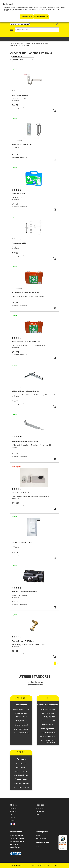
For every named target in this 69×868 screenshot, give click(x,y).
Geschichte (14, 809)
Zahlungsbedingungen (17, 841)
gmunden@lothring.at (21, 775)
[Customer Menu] (57, 24)
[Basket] (53, 24)
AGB (37, 814)
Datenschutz (40, 812)
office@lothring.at (21, 721)
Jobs (12, 814)
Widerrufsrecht (15, 844)
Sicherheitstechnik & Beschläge (25, 43)
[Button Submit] (55, 111)
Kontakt (13, 820)
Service (12, 817)
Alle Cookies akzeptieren (41, 17)
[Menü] (66, 837)
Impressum (39, 809)
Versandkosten (15, 847)
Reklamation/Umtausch (17, 838)
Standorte (13, 812)
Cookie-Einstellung (26, 17)
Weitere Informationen (16, 11)
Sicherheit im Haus (42, 43)
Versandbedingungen (17, 836)
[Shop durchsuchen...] (37, 30)
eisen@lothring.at (48, 724)
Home (12, 43)
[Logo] (20, 25)
